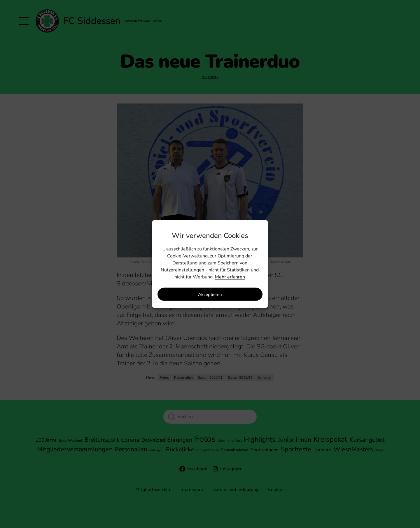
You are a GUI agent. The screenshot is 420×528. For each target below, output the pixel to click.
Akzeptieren (210, 294)
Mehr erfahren (230, 277)
